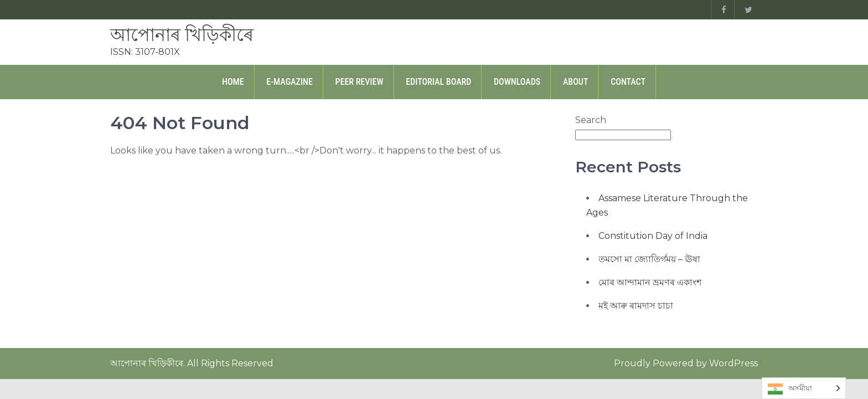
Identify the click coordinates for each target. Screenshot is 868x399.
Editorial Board (438, 82)
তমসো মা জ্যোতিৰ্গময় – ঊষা (649, 259)
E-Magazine (290, 82)
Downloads (517, 82)
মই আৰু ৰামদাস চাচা (636, 306)
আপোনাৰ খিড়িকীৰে (182, 35)
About (576, 82)
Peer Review (360, 82)
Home (233, 82)
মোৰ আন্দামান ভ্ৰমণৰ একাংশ (650, 282)
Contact (628, 82)
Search (591, 120)
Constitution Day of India (653, 236)
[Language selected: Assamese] (804, 388)
